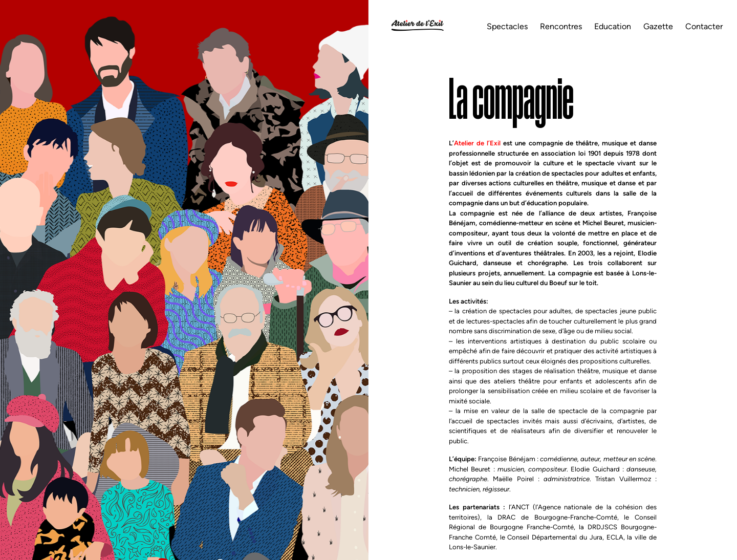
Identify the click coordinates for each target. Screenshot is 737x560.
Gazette (658, 26)
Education (613, 26)
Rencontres (561, 26)
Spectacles (507, 26)
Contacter (704, 26)
